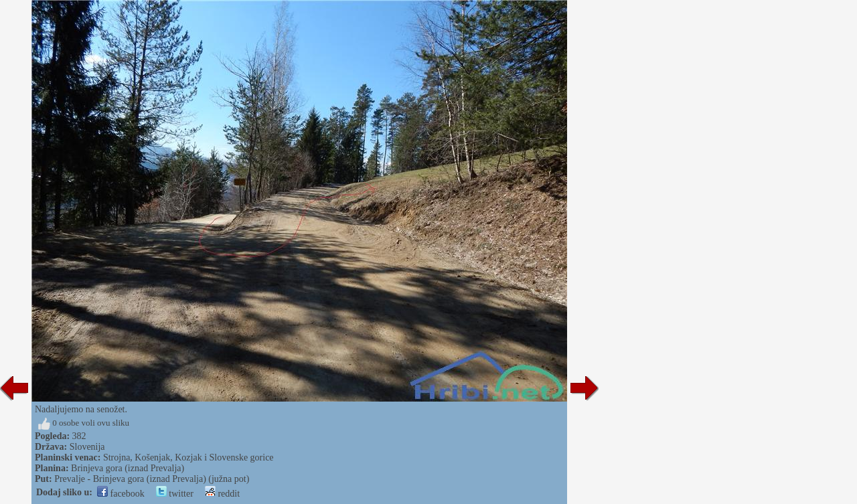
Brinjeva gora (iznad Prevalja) (128, 468)
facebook (121, 494)
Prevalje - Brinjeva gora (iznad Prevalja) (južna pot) (152, 479)
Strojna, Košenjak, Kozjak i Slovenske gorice (188, 457)
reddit (222, 494)
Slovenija (87, 447)
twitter (175, 494)
